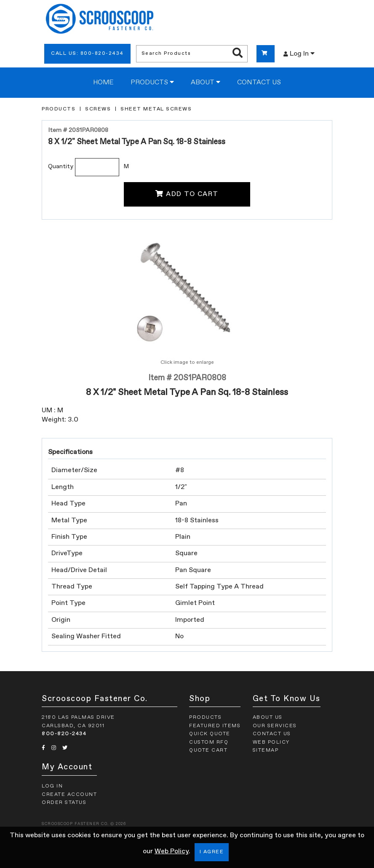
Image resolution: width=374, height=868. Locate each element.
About (206, 82)
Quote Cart (208, 750)
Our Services (275, 726)
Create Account (69, 795)
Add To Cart (187, 194)
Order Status (64, 803)
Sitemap (266, 750)
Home (103, 83)
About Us (268, 718)
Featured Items (215, 726)
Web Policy (172, 852)
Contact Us (259, 83)
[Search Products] (238, 54)
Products (152, 82)
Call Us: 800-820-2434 (87, 54)
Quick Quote (210, 734)
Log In (299, 54)
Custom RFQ (209, 742)
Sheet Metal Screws (156, 109)
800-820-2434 (64, 734)
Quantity (61, 167)
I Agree (212, 852)
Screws (98, 109)
